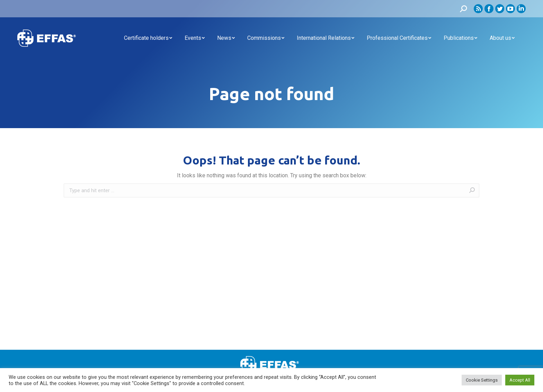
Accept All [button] (520, 380)
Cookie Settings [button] (482, 380)
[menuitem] (148, 38)
